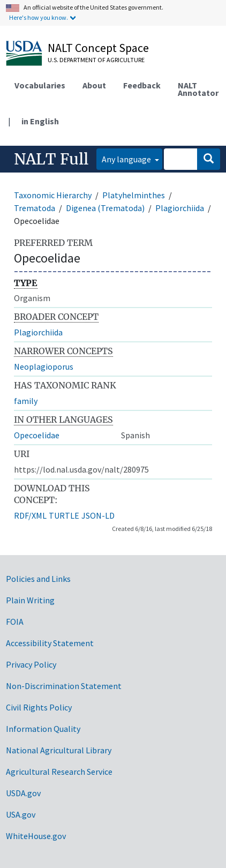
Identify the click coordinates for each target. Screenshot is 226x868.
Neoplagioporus (44, 366)
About (94, 85)
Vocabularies (40, 85)
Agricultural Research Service (59, 772)
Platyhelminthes (134, 195)
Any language (127, 159)
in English (40, 121)
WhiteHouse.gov (36, 836)
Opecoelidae (37, 435)
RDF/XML (30, 515)
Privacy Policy (31, 664)
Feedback (142, 85)
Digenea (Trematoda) (105, 208)
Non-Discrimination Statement (64, 686)
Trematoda (35, 208)
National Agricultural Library (59, 750)
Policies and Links (38, 579)
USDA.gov (23, 793)
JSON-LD (98, 515)
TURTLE (64, 515)
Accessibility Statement (50, 643)
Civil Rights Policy (39, 707)
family (26, 401)
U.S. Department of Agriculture (96, 60)
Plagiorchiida (180, 208)
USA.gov (21, 814)
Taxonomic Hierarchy (53, 195)
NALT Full (51, 159)
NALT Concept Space (98, 48)
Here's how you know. (39, 17)
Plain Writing (30, 600)
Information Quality (43, 729)
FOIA (15, 622)
